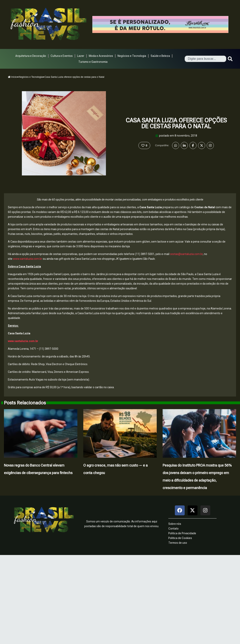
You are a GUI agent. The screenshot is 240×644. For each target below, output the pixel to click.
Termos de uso (178, 543)
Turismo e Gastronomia (93, 62)
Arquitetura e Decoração (31, 56)
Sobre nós (175, 524)
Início (12, 77)
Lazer (81, 56)
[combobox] (205, 59)
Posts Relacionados (25, 403)
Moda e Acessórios (101, 56)
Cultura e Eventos (62, 56)
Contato (173, 529)
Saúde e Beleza (160, 56)
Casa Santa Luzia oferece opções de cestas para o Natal (176, 123)
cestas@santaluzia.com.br (186, 254)
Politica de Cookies (180, 538)
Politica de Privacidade (182, 533)
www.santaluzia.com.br (28, 259)
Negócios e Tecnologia (132, 56)
